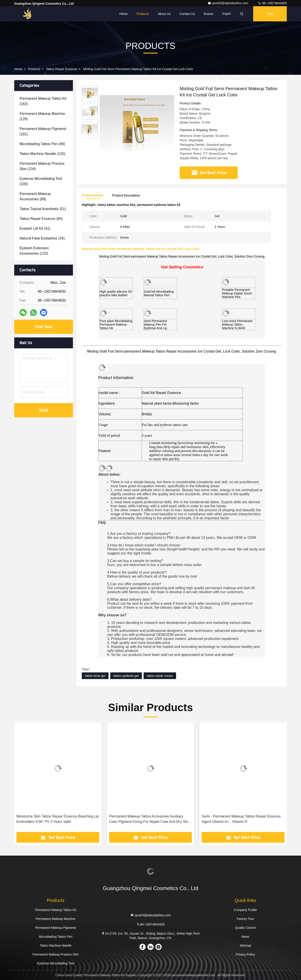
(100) (41, 181)
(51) (43, 209)
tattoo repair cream (160, 676)
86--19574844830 (272, 3)
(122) (34, 251)
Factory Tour (245, 919)
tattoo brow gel (95, 676)
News (245, 937)
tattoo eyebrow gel (126, 676)
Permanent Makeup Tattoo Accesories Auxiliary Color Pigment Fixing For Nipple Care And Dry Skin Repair (149, 819)
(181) (43, 131)
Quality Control (245, 928)
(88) (35, 196)
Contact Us (187, 14)
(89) (42, 144)
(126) (42, 116)
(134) (42, 166)
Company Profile (245, 910)
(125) (42, 154)
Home (123, 14)
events (209, 14)
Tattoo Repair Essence (61, 69)
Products (143, 14)
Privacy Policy (245, 954)
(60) (41, 219)
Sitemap (245, 946)
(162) (43, 101)
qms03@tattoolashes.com (228, 3)
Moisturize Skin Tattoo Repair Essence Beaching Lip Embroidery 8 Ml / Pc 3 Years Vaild (58, 819)
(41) (35, 228)
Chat (270, 14)
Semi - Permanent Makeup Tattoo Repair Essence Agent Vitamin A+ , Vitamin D (241, 819)
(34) (42, 238)
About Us (164, 14)
